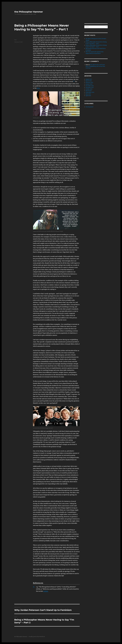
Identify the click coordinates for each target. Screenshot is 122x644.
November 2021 (90, 87)
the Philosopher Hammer (29, 12)
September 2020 (90, 92)
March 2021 (89, 91)
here (38, 88)
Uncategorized (89, 107)
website (46, 591)
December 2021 (90, 86)
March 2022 (89, 81)
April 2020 (88, 96)
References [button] (38, 583)
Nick (15, 40)
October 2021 (89, 89)
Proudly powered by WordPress (37, 637)
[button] (74, 82)
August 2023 (89, 79)
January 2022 (89, 84)
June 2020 (88, 94)
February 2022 (89, 82)
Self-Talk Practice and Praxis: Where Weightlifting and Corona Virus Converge (95, 66)
